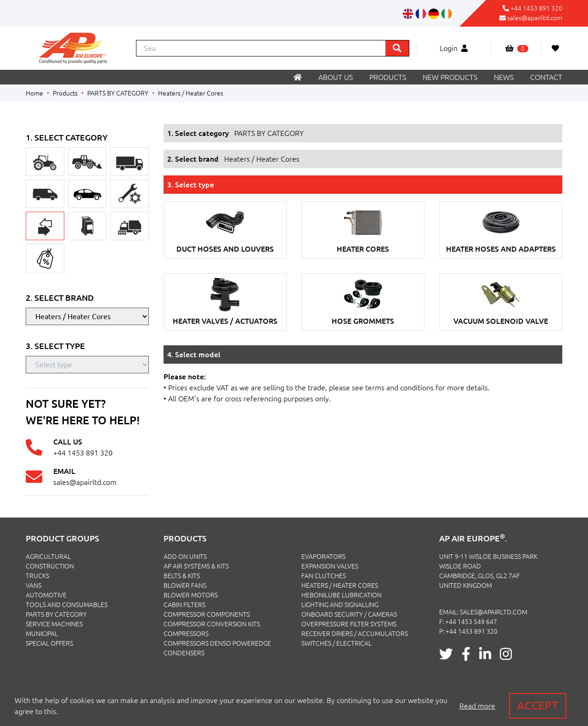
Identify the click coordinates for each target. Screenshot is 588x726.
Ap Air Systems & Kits (196, 566)
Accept (538, 706)
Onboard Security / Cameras (349, 614)
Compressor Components (207, 614)
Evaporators (323, 557)
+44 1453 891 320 (536, 8)
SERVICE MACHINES (54, 624)
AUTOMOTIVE (46, 595)
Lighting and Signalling (340, 605)
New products (450, 77)
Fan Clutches (324, 576)
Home (34, 93)
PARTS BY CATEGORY (118, 93)
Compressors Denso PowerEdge (217, 643)
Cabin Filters (184, 605)
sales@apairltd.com (535, 18)
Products (388, 77)
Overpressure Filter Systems (349, 624)
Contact (546, 77)
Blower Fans (185, 585)
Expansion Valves (330, 566)
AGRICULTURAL (48, 557)
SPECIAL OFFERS (49, 643)
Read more (477, 706)
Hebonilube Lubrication (342, 595)
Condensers (184, 653)
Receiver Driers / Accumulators (355, 634)
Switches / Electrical (336, 643)
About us (336, 77)
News (504, 77)
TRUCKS (37, 576)
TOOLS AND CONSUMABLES (67, 605)
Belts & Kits (182, 576)
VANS (34, 585)
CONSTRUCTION (50, 566)
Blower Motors (191, 595)
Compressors (186, 634)
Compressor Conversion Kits (212, 624)
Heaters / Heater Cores (191, 93)
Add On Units (185, 557)
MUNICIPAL (42, 634)
